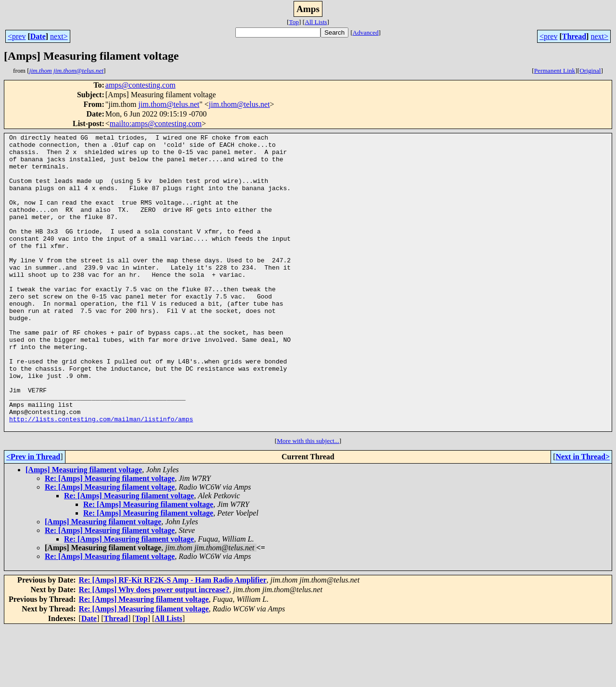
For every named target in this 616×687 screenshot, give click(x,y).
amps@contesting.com (141, 85)
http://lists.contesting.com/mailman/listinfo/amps (101, 477)
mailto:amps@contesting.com (156, 123)
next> (59, 36)
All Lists (316, 22)
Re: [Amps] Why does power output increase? (154, 649)
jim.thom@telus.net (169, 104)
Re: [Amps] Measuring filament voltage (110, 538)
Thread (574, 36)
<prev (17, 36)
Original (590, 71)
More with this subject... (308, 500)
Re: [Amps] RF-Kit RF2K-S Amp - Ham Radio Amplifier (173, 639)
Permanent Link (555, 71)
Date (38, 36)
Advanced (366, 32)
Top (294, 22)
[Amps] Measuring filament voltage (84, 529)
